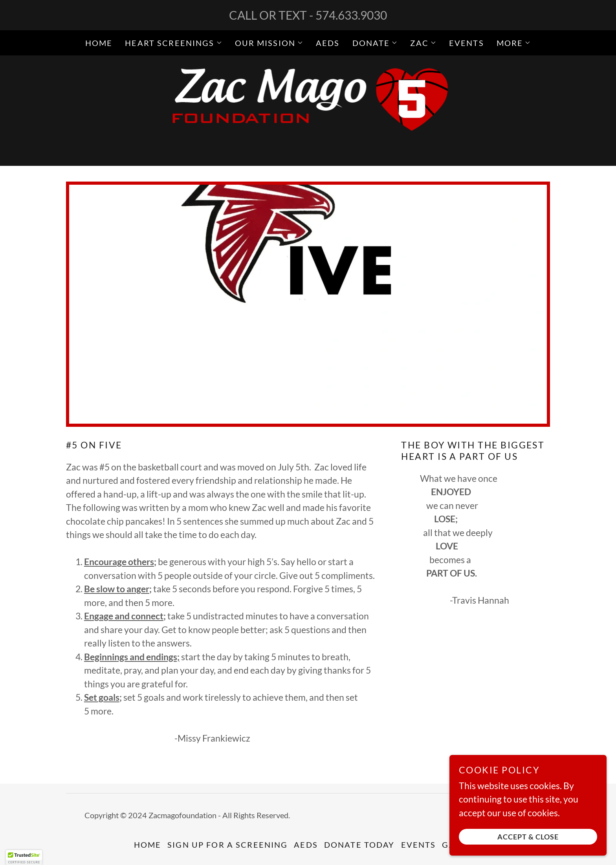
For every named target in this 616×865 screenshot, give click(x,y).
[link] (308, 109)
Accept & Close (528, 837)
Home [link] (99, 43)
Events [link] (467, 43)
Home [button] (148, 845)
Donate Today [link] (359, 845)
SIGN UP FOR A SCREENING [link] (227, 845)
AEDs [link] (328, 43)
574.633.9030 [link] (351, 15)
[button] (173, 43)
